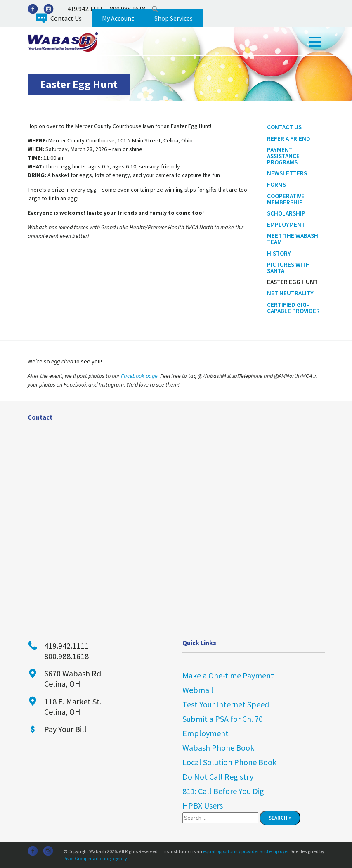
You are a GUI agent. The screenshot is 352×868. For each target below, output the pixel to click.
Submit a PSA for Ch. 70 (223, 719)
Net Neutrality (290, 293)
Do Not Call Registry (218, 777)
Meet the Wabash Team (293, 239)
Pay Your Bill (65, 729)
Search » (280, 818)
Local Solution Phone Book (229, 762)
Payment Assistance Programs (283, 156)
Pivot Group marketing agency (95, 858)
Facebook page (139, 376)
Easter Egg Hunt (292, 282)
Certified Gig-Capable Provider (293, 308)
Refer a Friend (289, 139)
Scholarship (286, 213)
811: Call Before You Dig (223, 791)
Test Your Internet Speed (226, 704)
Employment (286, 224)
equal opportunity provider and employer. (246, 851)
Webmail (198, 690)
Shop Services (174, 18)
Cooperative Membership (286, 199)
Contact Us (66, 18)
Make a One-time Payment (228, 675)
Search (155, 9)
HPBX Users (203, 805)
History (279, 253)
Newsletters (287, 173)
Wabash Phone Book (218, 748)
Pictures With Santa (288, 268)
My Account (118, 18)
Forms (276, 184)
